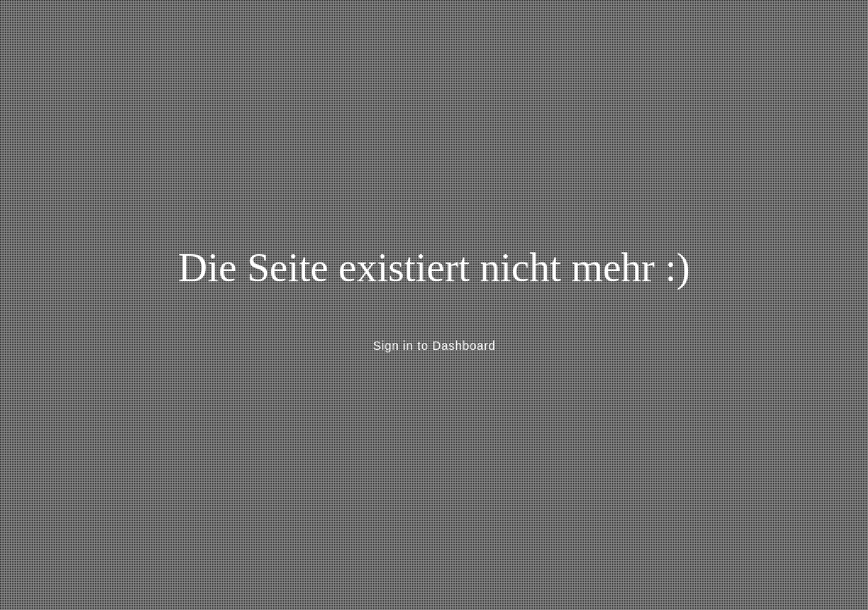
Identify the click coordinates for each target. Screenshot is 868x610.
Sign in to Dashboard (434, 346)
